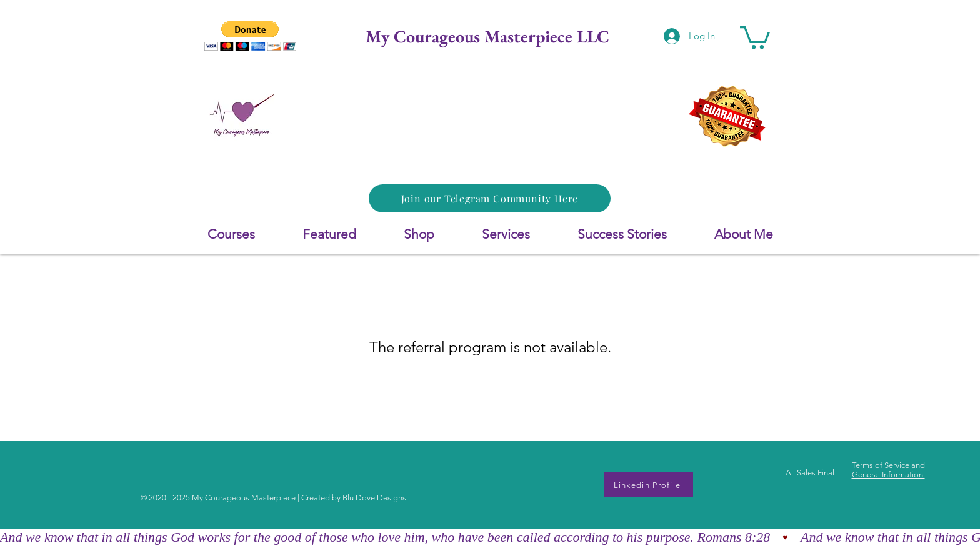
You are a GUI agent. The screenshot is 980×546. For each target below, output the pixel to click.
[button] (250, 36)
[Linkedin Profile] (649, 485)
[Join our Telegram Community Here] (490, 198)
